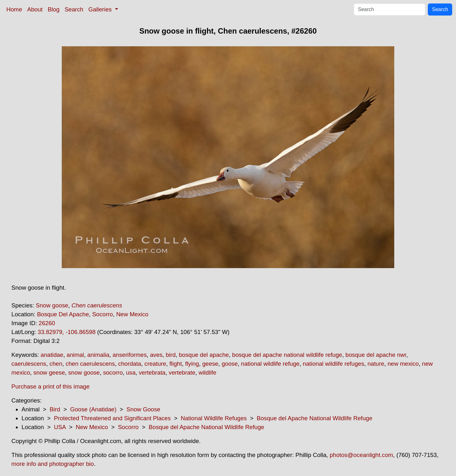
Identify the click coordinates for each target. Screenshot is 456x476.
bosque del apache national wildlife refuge (287, 355)
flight (176, 364)
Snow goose (52, 305)
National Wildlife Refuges (214, 418)
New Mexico (132, 314)
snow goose (84, 373)
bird (171, 355)
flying (192, 364)
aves (156, 355)
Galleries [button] (101, 9)
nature (376, 364)
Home (14, 9)
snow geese (49, 373)
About (35, 9)
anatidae (52, 355)
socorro (113, 373)
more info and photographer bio (53, 464)
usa (131, 373)
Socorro (102, 314)
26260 (47, 323)
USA (60, 427)
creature (155, 364)
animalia (98, 355)
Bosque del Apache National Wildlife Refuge (315, 418)
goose (230, 364)
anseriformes (130, 355)
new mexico (403, 364)
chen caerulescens (90, 364)
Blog (54, 9)
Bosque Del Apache (63, 314)
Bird (55, 409)
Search (74, 9)
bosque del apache (204, 355)
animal (75, 355)
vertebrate (182, 373)
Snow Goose (143, 409)
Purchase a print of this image (51, 386)
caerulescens (29, 364)
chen (56, 364)
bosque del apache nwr (376, 355)
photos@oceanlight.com (361, 455)
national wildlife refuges (333, 364)
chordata (130, 364)
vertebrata (152, 373)
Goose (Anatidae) (93, 409)
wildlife (207, 373)
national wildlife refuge (270, 364)
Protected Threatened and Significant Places (112, 418)
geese (210, 364)
